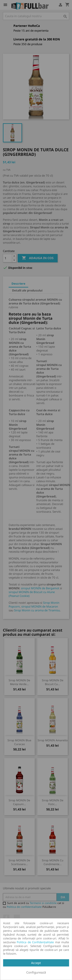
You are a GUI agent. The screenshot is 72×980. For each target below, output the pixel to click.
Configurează (36, 972)
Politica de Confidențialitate (35, 942)
